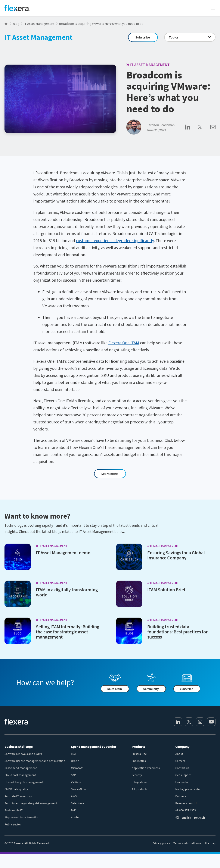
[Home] (17, 8)
